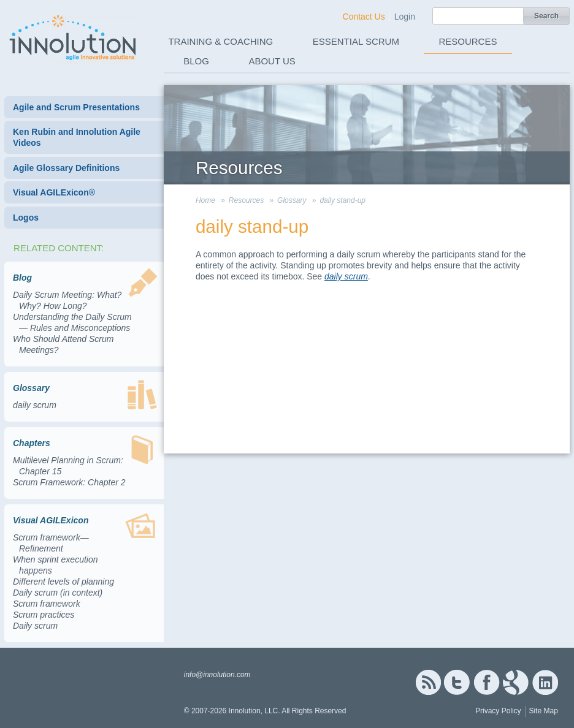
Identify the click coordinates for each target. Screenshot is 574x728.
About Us (272, 61)
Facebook (487, 682)
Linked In (545, 682)
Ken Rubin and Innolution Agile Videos (77, 137)
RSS (428, 682)
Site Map (544, 711)
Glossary (292, 200)
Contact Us (363, 17)
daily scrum (35, 405)
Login (405, 17)
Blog (196, 61)
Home (205, 200)
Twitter (457, 682)
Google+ (516, 682)
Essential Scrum (356, 41)
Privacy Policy (498, 711)
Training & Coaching (220, 41)
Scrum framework (47, 604)
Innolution (74, 37)
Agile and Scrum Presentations (76, 107)
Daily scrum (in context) (58, 593)
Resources (468, 41)
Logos (26, 218)
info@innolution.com (217, 675)
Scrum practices (44, 615)
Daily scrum (35, 626)
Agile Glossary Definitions (66, 168)
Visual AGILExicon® (54, 192)
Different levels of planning (63, 582)
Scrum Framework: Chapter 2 (69, 482)
